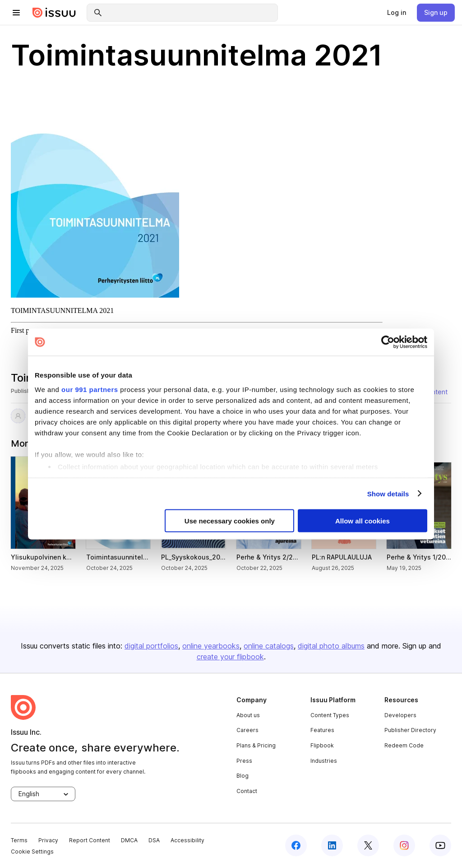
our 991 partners (90, 389)
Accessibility (187, 840)
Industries (324, 761)
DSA (154, 840)
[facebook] (296, 845)
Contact (247, 791)
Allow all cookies (363, 521)
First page (25, 330)
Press (244, 761)
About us (248, 715)
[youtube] (440, 845)
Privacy (48, 840)
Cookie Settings (32, 852)
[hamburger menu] (16, 13)
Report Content (90, 840)
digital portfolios (151, 646)
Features (322, 730)
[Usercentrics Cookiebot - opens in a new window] (388, 342)
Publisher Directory (410, 730)
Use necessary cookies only (230, 521)
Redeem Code (404, 745)
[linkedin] (332, 845)
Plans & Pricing (256, 745)
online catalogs (269, 646)
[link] (397, 13)
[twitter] (368, 845)
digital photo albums (331, 646)
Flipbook (322, 745)
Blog (243, 776)
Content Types (330, 715)
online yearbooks (211, 646)
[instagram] (404, 845)
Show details (388, 493)
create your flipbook (230, 657)
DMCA (129, 840)
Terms (19, 840)
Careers (247, 730)
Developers (400, 715)
